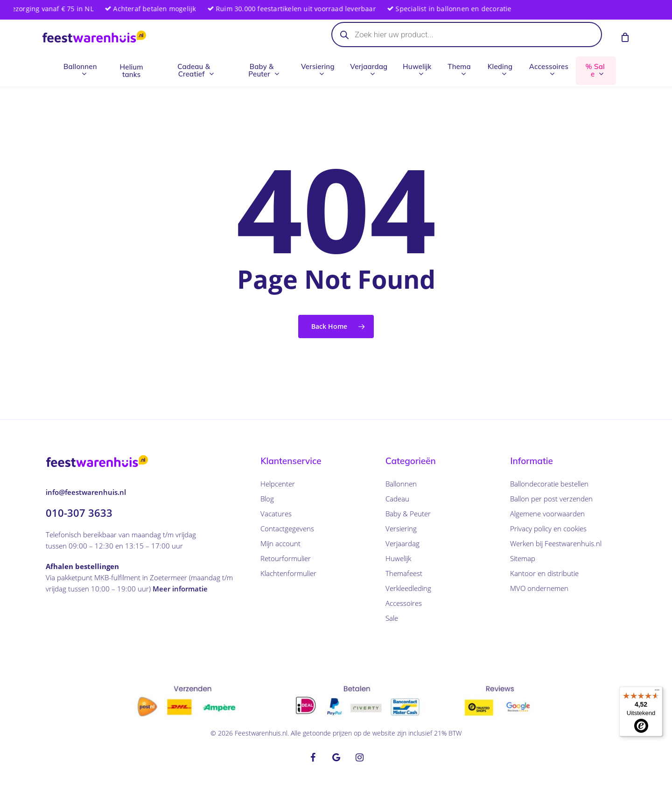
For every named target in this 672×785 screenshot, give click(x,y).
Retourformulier (286, 558)
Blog (267, 499)
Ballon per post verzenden (551, 499)
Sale (392, 618)
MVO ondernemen (539, 588)
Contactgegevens (287, 528)
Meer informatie (180, 589)
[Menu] (657, 692)
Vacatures (276, 514)
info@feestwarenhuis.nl (86, 492)
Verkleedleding (408, 588)
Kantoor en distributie (544, 573)
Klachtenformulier (288, 573)
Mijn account (280, 543)
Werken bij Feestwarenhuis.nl (556, 543)
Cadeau (397, 499)
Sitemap (523, 558)
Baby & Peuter (408, 514)
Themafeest (404, 573)
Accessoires (404, 603)
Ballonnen (401, 484)
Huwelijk (398, 558)
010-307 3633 (79, 513)
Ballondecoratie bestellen (549, 484)
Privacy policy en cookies (548, 528)
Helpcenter (278, 484)
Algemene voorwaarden (547, 514)
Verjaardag (402, 543)
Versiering (401, 528)
